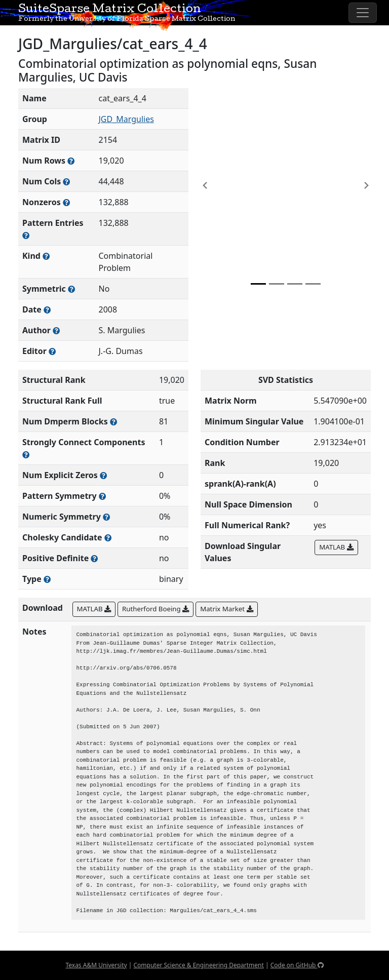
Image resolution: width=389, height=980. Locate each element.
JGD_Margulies (126, 119)
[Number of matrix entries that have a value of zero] (103, 475)
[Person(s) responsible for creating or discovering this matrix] (56, 330)
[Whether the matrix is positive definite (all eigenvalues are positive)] (94, 558)
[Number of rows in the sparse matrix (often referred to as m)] (71, 161)
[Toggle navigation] (363, 13)
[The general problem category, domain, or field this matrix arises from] (46, 256)
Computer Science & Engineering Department (198, 965)
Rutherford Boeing (155, 609)
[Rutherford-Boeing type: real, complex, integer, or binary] (47, 579)
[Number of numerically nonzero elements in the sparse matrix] (66, 202)
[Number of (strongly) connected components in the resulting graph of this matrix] (26, 455)
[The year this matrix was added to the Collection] (47, 310)
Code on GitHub (297, 965)
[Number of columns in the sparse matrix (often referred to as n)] (66, 182)
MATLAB (336, 547)
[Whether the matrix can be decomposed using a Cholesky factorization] (108, 538)
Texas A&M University (96, 965)
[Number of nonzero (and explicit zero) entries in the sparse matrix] (26, 235)
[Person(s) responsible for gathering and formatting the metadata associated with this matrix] (52, 351)
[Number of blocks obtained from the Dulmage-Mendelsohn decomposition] (113, 422)
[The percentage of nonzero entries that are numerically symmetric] (106, 517)
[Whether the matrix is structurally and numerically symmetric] (71, 289)
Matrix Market (226, 609)
